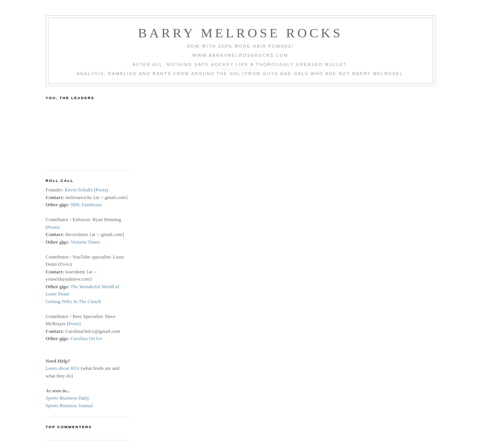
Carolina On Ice (86, 338)
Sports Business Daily (68, 398)
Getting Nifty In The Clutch (73, 301)
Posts (101, 190)
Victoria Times (85, 242)
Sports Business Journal (69, 405)
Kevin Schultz (79, 190)
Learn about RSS (63, 368)
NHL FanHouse (86, 205)
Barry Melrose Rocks (240, 33)
